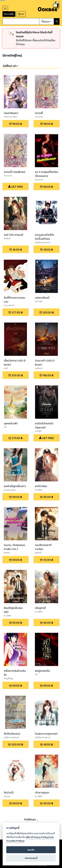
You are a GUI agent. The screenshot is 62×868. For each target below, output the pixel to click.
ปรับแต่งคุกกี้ (31, 858)
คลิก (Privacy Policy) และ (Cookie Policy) (30, 839)
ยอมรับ (31, 850)
